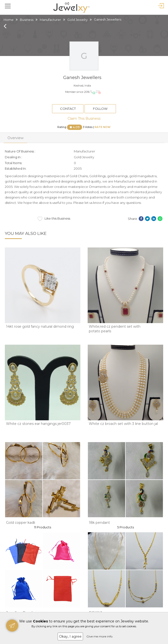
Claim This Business (84, 119)
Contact (68, 109)
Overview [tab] (15, 138)
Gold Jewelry (77, 20)
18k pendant (99, 523)
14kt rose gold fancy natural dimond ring (40, 326)
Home (9, 20)
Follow (100, 109)
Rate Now (103, 127)
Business (27, 20)
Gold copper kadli (21, 523)
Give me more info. (100, 636)
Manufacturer (50, 20)
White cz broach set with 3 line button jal (123, 424)
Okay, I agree (70, 636)
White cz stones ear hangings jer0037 (38, 424)
